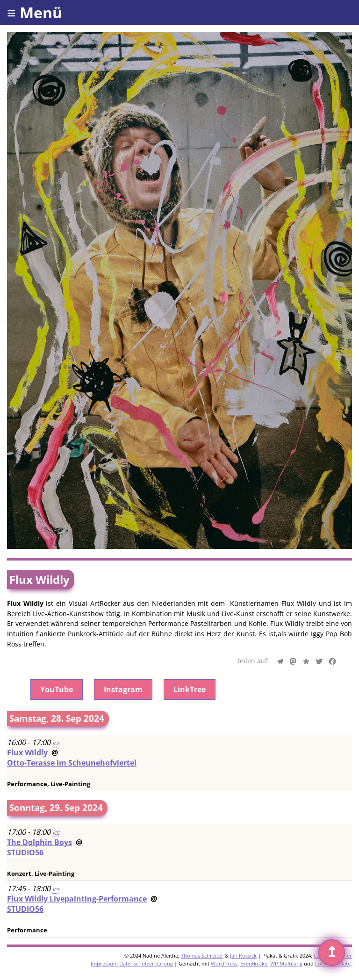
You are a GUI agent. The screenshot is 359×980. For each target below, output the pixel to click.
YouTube (57, 689)
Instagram (123, 689)
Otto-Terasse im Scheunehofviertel (72, 763)
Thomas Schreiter (202, 955)
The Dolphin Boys (39, 842)
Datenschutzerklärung (146, 963)
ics (56, 743)
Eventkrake (254, 963)
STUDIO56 (25, 852)
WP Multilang (286, 963)
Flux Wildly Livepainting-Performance (77, 899)
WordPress (224, 963)
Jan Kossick (243, 955)
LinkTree (190, 689)
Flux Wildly (27, 753)
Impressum (104, 963)
